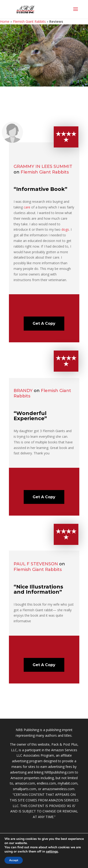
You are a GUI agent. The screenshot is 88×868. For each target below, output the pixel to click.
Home (5, 21)
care (27, 207)
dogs (65, 229)
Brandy (23, 391)
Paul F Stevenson (36, 564)
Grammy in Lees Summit (43, 166)
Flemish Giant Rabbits (29, 21)
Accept (14, 860)
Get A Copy (44, 323)
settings (52, 852)
